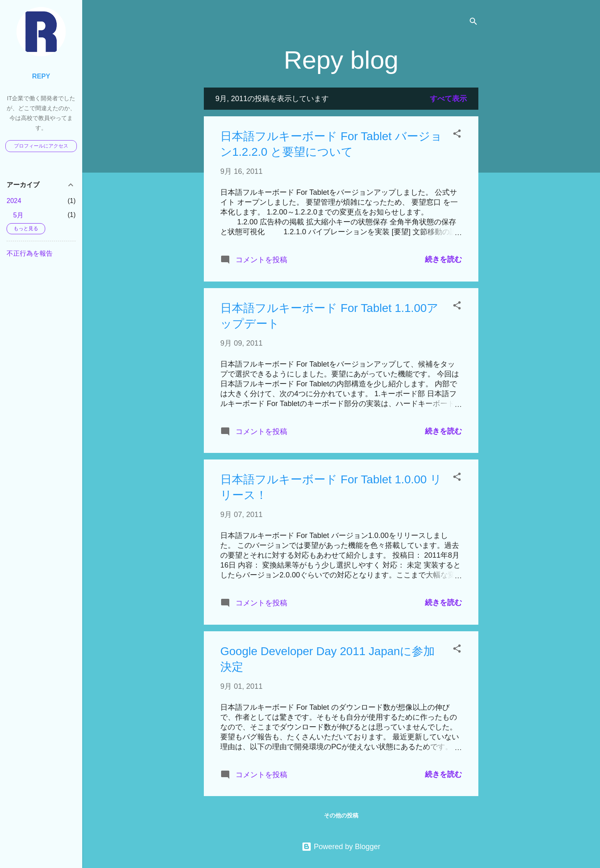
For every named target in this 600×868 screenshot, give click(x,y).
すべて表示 (448, 99)
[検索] (473, 22)
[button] (457, 135)
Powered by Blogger (341, 847)
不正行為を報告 (30, 253)
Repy (41, 76)
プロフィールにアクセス (41, 146)
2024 (14, 201)
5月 (18, 215)
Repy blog (341, 60)
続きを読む (443, 259)
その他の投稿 (341, 815)
